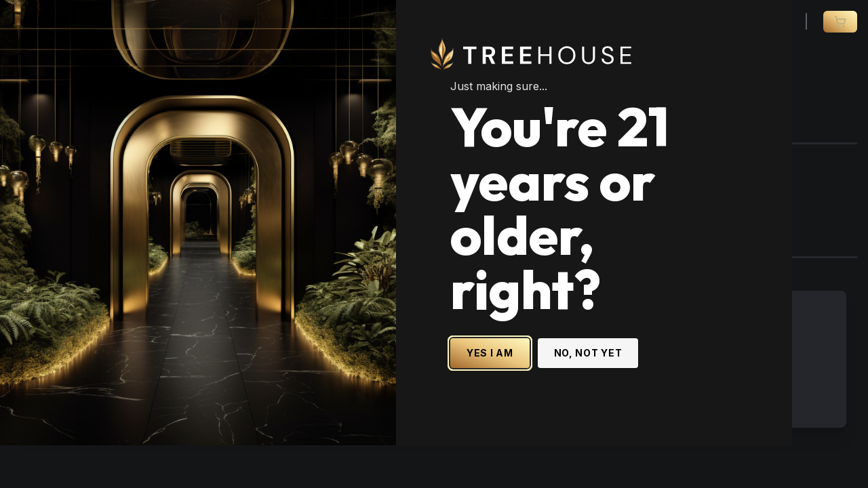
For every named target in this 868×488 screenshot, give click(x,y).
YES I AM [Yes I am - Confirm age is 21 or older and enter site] (528, 347)
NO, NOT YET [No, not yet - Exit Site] (626, 347)
